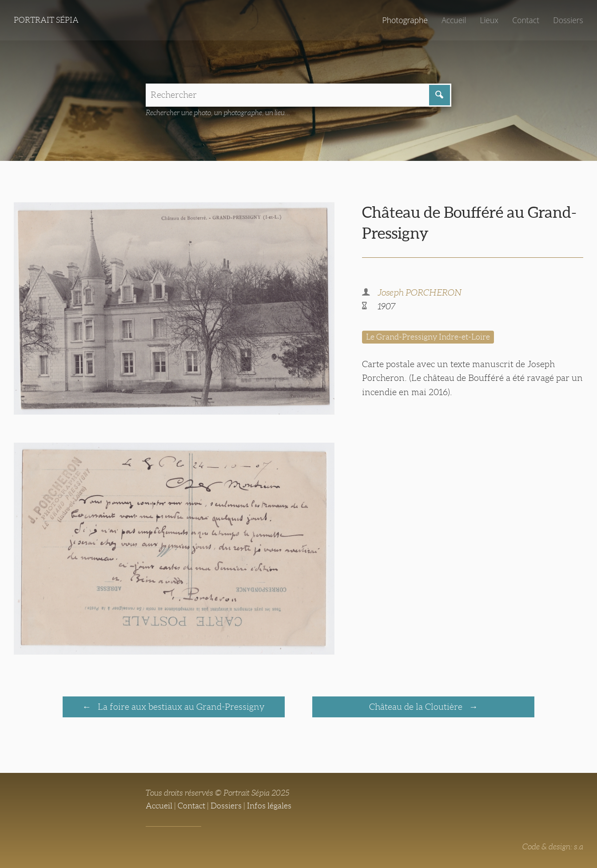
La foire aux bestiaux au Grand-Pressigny (180, 707)
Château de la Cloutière (417, 707)
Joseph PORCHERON (420, 292)
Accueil (454, 20)
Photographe (405, 20)
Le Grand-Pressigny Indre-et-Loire (428, 337)
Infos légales (269, 806)
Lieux (489, 20)
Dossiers (568, 20)
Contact (526, 20)
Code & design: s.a (553, 847)
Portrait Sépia (46, 20)
